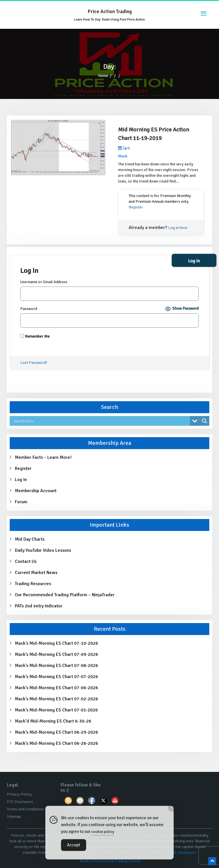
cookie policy (103, 832)
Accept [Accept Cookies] (74, 845)
